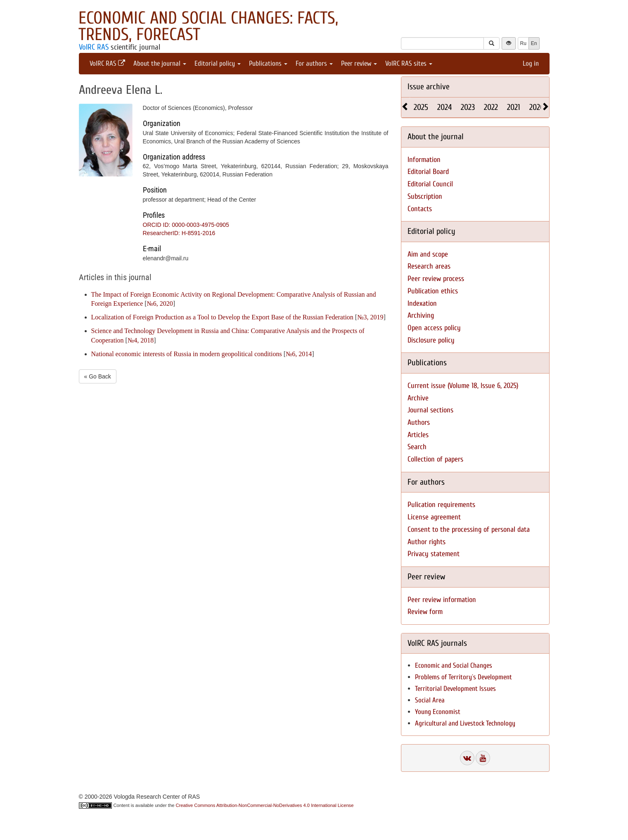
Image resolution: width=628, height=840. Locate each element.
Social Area (430, 700)
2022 (491, 107)
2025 (421, 107)
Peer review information (442, 600)
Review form (425, 612)
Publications (268, 63)
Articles (418, 435)
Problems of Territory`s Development (463, 677)
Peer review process (436, 279)
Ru (523, 43)
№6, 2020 (160, 303)
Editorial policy (218, 63)
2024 (444, 107)
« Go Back (98, 376)
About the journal (160, 63)
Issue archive (429, 87)
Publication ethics (433, 291)
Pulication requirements (441, 505)
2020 (537, 107)
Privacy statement (434, 554)
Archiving (421, 315)
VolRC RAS (94, 47)
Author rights (427, 542)
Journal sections (430, 410)
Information (424, 160)
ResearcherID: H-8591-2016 (179, 233)
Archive (418, 398)
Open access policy (434, 328)
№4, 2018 (141, 340)
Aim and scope (428, 254)
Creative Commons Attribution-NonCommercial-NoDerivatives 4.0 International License (265, 805)
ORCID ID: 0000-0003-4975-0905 (186, 225)
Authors (419, 422)
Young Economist (438, 712)
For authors (314, 63)
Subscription (425, 196)
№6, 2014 (299, 354)
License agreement (434, 517)
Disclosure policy (431, 340)
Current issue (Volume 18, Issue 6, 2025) (463, 386)
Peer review (359, 63)
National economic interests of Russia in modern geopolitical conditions (187, 354)
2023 (468, 107)
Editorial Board (428, 172)
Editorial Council (430, 184)
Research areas (429, 266)
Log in (531, 63)
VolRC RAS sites (409, 63)
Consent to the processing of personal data (469, 529)
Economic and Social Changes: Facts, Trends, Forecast (208, 26)
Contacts (420, 209)
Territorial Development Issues (455, 689)
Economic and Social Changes (454, 665)
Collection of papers (435, 459)
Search (417, 447)
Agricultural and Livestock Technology (465, 723)
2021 (514, 107)
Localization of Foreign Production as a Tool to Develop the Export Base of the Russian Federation (222, 317)
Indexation (422, 303)
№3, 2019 (370, 317)
